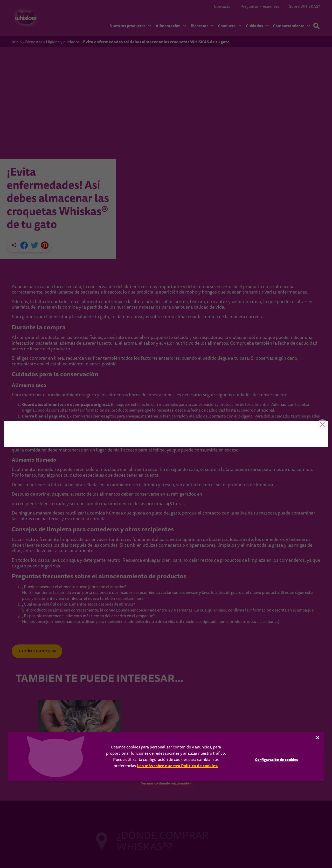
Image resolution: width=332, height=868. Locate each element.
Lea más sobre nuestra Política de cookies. (178, 766)
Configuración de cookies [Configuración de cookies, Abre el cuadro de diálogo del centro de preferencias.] (276, 760)
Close (320, 351)
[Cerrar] (318, 738)
